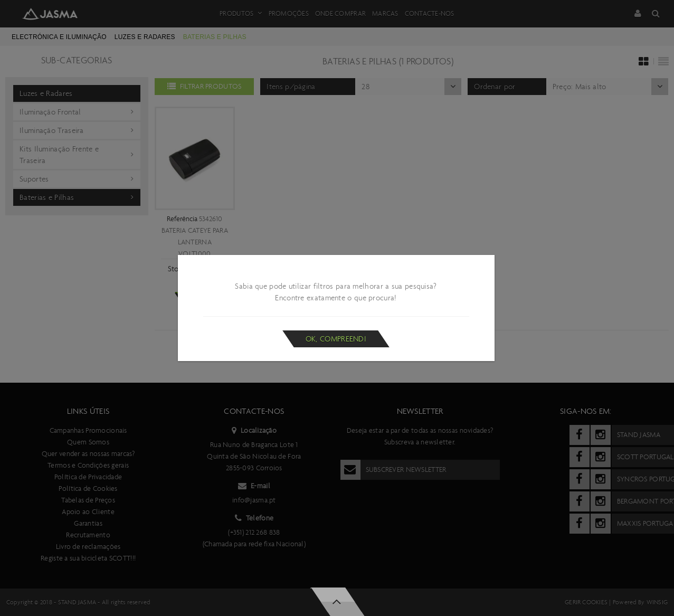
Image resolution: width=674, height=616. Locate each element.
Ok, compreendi (336, 339)
